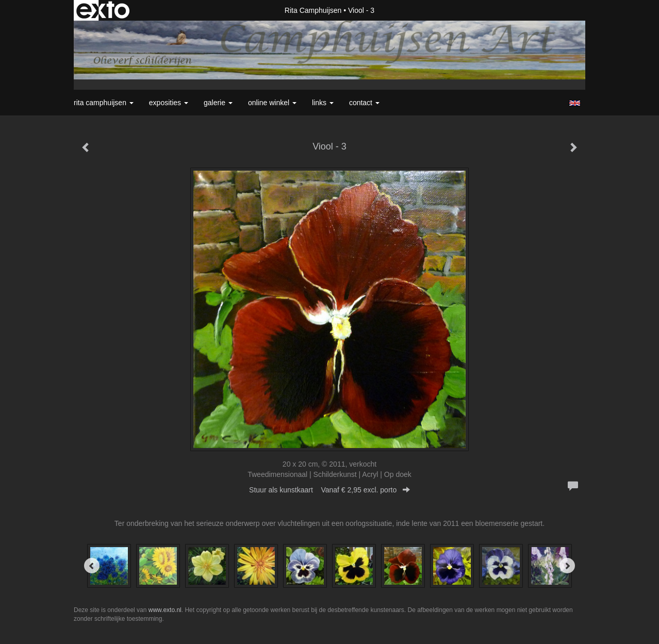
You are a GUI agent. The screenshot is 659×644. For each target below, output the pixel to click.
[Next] (567, 566)
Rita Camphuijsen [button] (104, 103)
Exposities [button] (169, 103)
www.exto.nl (165, 610)
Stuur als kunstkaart (329, 490)
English (575, 103)
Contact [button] (364, 103)
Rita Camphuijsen (313, 10)
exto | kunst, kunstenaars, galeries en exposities (103, 10)
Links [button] (323, 103)
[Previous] (92, 566)
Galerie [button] (218, 103)
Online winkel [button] (272, 103)
